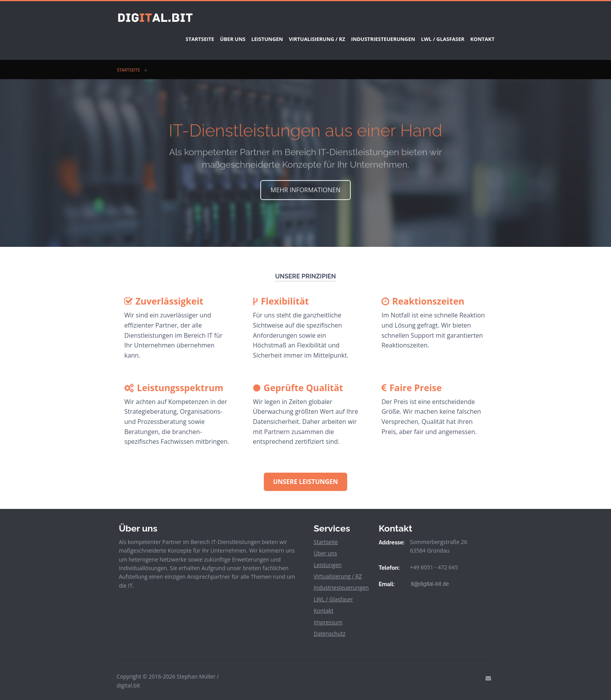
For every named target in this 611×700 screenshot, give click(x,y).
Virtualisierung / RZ (294, 34)
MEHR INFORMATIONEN (305, 180)
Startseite (159, 34)
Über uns (198, 34)
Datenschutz (329, 624)
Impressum (328, 613)
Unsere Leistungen (306, 472)
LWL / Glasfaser (431, 34)
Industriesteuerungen (366, 34)
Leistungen (238, 34)
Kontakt (477, 34)
